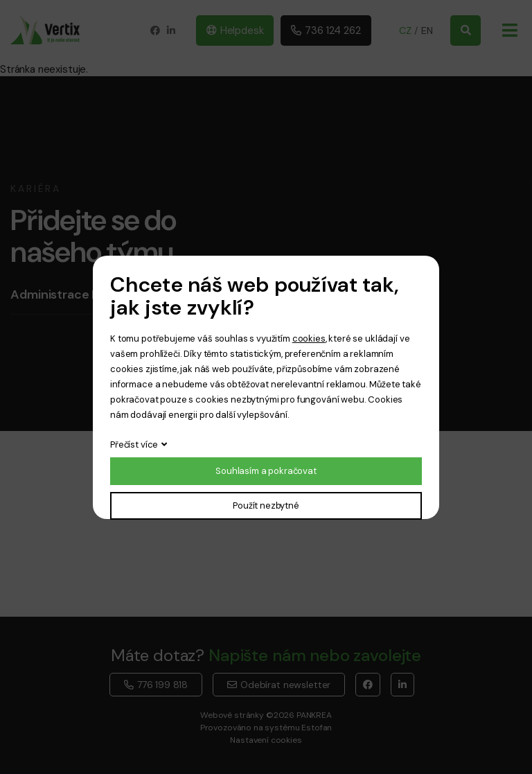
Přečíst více (134, 445)
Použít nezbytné (266, 505)
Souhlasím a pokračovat (266, 471)
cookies (309, 338)
